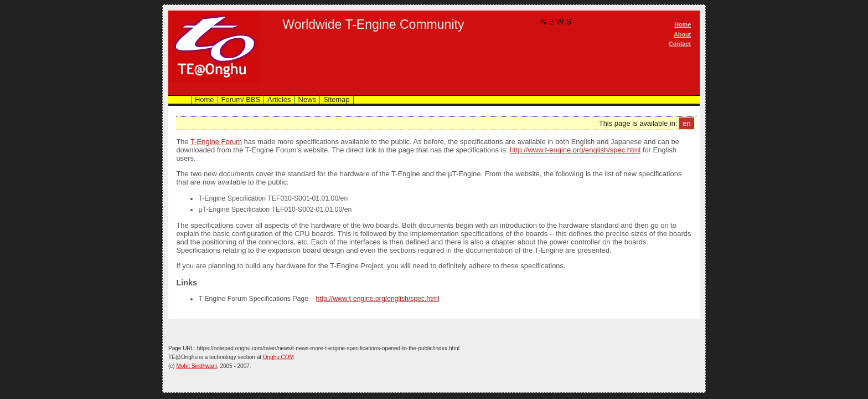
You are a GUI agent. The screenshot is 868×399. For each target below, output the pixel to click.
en (686, 123)
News (307, 99)
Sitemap (337, 99)
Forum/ (241, 99)
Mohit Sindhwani (196, 366)
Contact (680, 44)
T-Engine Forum (216, 142)
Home (683, 24)
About (682, 34)
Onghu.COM (278, 357)
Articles (279, 99)
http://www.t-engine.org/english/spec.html (575, 150)
